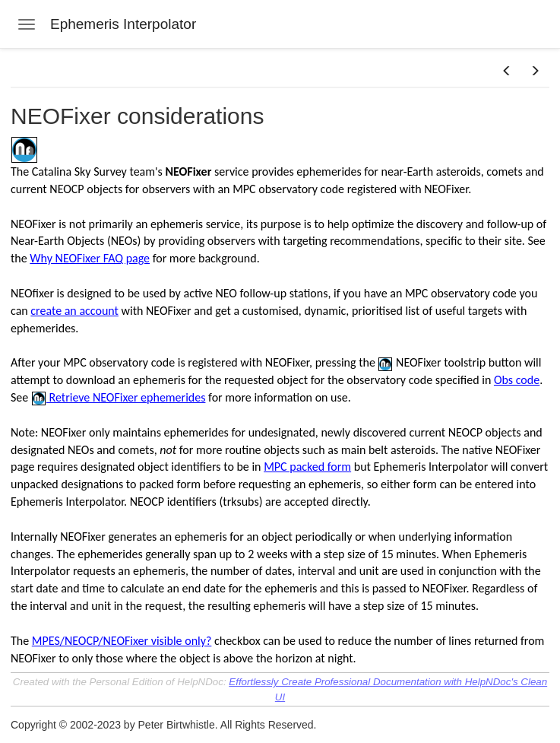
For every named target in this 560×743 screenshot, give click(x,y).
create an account (74, 311)
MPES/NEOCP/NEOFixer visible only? (122, 641)
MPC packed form (307, 467)
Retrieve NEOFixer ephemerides (126, 397)
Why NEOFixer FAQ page (90, 258)
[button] (507, 71)
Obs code (517, 380)
